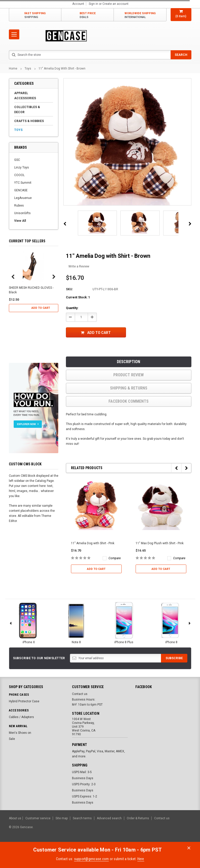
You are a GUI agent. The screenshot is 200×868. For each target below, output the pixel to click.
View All (20, 221)
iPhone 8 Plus (124, 623)
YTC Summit (23, 183)
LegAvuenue (23, 198)
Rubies (19, 206)
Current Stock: (78, 297)
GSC (17, 160)
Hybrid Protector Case (24, 701)
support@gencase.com (92, 859)
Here (141, 859)
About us (15, 818)
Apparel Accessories (25, 96)
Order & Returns (138, 818)
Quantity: (72, 308)
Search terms (82, 818)
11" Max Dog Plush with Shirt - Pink (160, 543)
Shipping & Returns (129, 388)
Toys (28, 69)
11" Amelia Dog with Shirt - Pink (93, 543)
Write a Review (79, 266)
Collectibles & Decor (27, 110)
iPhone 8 (171, 623)
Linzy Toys (22, 167)
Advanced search (109, 818)
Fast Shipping (35, 15)
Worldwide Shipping (140, 15)
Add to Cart (41, 308)
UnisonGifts (22, 213)
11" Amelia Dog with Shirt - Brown (62, 69)
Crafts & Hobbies (29, 121)
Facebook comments (129, 401)
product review (129, 375)
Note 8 (76, 623)
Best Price (88, 15)
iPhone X (29, 623)
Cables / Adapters (21, 717)
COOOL (19, 175)
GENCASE (21, 190)
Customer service (38, 818)
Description (129, 362)
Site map (62, 818)
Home (13, 69)
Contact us (80, 694)
